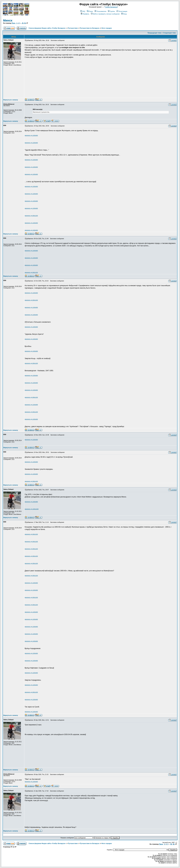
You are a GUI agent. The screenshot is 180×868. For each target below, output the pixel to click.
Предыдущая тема (154, 33)
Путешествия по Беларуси (90, 28)
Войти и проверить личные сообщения (105, 14)
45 (23, 23)
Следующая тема (169, 33)
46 (25, 23)
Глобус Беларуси (111, 7)
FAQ (83, 11)
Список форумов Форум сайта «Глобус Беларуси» (47, 28)
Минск (8, 20)
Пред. (14, 23)
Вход (124, 14)
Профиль (85, 14)
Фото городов (107, 28)
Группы (111, 11)
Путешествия (73, 28)
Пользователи (100, 11)
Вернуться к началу (11, 100)
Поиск (90, 11)
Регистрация (122, 11)
